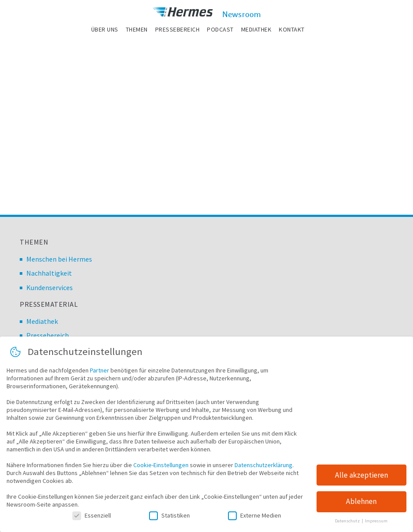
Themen (137, 29)
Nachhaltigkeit (49, 273)
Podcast (220, 29)
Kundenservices (50, 287)
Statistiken (169, 516)
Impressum (376, 522)
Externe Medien (255, 516)
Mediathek (256, 29)
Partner (100, 371)
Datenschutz (348, 522)
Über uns (105, 29)
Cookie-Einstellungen (161, 465)
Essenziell (92, 516)
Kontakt (292, 29)
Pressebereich (178, 29)
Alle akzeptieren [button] (361, 475)
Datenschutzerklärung (263, 465)
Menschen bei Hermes (59, 259)
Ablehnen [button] (361, 502)
